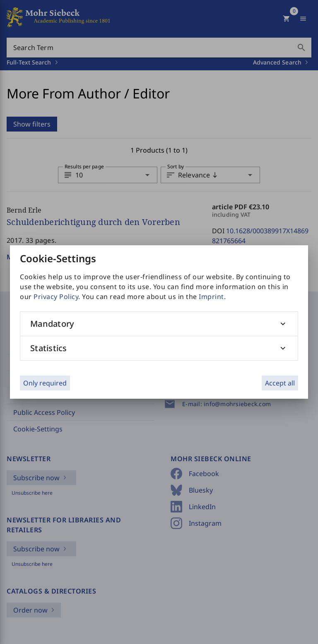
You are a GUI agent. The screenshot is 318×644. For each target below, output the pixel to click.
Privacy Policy (56, 297)
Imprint (211, 297)
